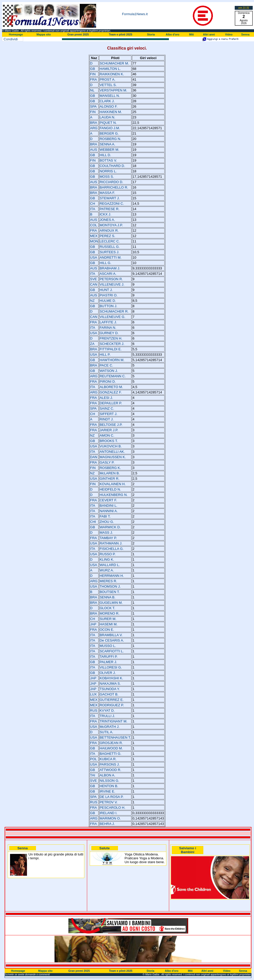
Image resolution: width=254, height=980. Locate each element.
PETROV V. (108, 802)
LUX (93, 694)
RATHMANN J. (111, 543)
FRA (93, 79)
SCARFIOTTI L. (112, 651)
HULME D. (108, 301)
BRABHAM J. (110, 268)
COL (93, 225)
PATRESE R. (109, 209)
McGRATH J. (110, 727)
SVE (93, 279)
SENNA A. (107, 144)
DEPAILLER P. (111, 403)
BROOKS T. (109, 441)
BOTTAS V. (108, 160)
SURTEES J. (109, 252)
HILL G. (105, 263)
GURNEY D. (109, 333)
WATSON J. (109, 371)
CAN (94, 284)
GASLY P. (107, 462)
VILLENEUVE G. (112, 317)
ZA (92, 344)
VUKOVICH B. (111, 446)
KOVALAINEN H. (112, 484)
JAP (93, 624)
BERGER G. (109, 133)
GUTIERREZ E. (111, 700)
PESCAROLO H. (112, 808)
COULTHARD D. (112, 166)
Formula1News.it (135, 14)
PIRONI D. (108, 381)
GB (92, 69)
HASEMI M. (108, 624)
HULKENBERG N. (114, 495)
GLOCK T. (107, 608)
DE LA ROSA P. (111, 797)
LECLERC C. (110, 241)
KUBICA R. (108, 759)
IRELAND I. (108, 813)
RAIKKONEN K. (112, 74)
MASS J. (106, 533)
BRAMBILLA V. (111, 635)
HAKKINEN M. (111, 112)
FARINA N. (108, 328)
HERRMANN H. (112, 576)
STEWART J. (110, 198)
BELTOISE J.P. (111, 425)
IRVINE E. (107, 791)
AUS (93, 150)
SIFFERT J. (108, 414)
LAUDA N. (107, 117)
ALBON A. (107, 775)
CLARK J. (107, 101)
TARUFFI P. (108, 657)
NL (92, 90)
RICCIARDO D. (111, 182)
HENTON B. (109, 786)
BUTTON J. (108, 306)
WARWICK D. (110, 527)
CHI (93, 522)
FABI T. (105, 516)
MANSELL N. (110, 96)
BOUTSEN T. (110, 592)
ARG (94, 128)
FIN (93, 74)
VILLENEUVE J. (112, 284)
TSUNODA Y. (110, 689)
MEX (94, 236)
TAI (93, 775)
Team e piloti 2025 (120, 34)
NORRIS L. (108, 171)
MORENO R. (109, 613)
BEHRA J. (107, 824)
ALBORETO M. (111, 387)
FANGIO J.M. (110, 128)
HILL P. (105, 355)
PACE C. (106, 365)
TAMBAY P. (108, 538)
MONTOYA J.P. (111, 225)
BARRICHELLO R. (114, 187)
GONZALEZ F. (111, 392)
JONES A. (107, 220)
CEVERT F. (108, 500)
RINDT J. (107, 419)
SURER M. (108, 619)
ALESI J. (106, 398)
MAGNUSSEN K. (113, 457)
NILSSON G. (109, 781)
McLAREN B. (110, 473)
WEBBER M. (109, 150)
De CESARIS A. (112, 640)
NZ (92, 301)
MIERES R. (108, 581)
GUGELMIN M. (111, 603)
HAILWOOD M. (111, 748)
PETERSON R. (111, 279)
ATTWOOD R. (110, 770)
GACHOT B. (109, 694)
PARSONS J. (110, 764)
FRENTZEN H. (111, 338)
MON (94, 241)
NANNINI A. (108, 511)
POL (93, 759)
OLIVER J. (108, 673)
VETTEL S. (108, 85)
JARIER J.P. (109, 430)
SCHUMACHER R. (114, 311)
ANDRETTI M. (110, 257)
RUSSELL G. (110, 247)
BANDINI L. (108, 506)
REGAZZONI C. (112, 204)
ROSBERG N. (110, 139)
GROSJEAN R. (111, 743)
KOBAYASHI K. (111, 678)
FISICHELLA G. (111, 549)
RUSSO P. (107, 554)
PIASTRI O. (108, 295)
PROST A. (107, 79)
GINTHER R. (109, 479)
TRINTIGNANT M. (113, 721)
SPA (93, 106)
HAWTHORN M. (112, 360)
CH (92, 204)
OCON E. (107, 630)
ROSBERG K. (110, 468)
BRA (93, 123)
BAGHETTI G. (110, 754)
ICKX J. (105, 214)
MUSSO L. (108, 646)
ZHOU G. (107, 522)
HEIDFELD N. (110, 489)
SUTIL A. (106, 732)
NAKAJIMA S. (110, 684)
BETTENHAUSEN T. (115, 737)
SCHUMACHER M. (114, 63)
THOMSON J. (110, 586)
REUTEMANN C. (112, 376)
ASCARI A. (108, 274)
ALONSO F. (108, 106)
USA (93, 257)
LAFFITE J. (108, 322)
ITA (93, 209)
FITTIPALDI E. (111, 349)
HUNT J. (106, 290)
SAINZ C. (107, 408)
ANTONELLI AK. (112, 452)
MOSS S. (107, 177)
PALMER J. (108, 662)
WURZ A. (107, 570)
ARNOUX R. (109, 230)
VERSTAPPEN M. (113, 90)
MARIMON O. (110, 818)
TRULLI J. (107, 716)
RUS (94, 710)
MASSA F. (107, 193)
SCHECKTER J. (112, 344)
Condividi (11, 39)
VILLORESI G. (111, 667)
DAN (94, 457)
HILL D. (105, 155)
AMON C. (107, 435)
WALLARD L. (110, 565)
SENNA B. (107, 597)
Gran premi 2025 (78, 34)
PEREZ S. (107, 236)
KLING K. (107, 559)
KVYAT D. (107, 710)
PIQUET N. (108, 123)
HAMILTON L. (110, 69)
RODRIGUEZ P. (112, 705)
